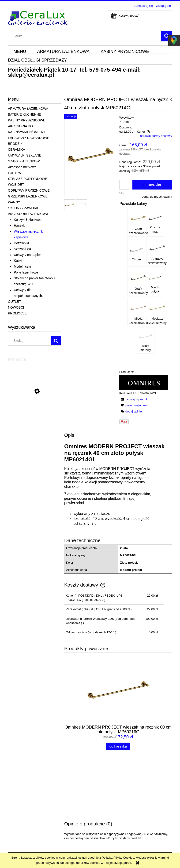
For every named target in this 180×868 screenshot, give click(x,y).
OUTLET (14, 302)
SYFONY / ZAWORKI (24, 208)
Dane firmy (15, 827)
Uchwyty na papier (27, 255)
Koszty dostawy (84, 821)
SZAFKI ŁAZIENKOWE (25, 161)
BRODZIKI (16, 144)
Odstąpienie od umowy (23, 833)
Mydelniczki (22, 266)
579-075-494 (105, 70)
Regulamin (15, 815)
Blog (142, 821)
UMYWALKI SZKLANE (25, 155)
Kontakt (144, 815)
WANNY (14, 202)
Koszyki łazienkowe (28, 220)
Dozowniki (21, 243)
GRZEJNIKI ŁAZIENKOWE (28, 196)
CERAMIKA (17, 150)
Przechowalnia (116, 827)
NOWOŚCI (16, 307)
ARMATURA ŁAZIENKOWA (28, 109)
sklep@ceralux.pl (31, 75)
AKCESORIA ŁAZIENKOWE (29, 214)
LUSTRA (14, 173)
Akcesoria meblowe (22, 167)
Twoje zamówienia (119, 815)
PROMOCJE (17, 313)
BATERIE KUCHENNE (24, 114)
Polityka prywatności (22, 821)
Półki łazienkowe (26, 272)
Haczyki (20, 226)
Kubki (18, 261)
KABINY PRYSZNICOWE (27, 120)
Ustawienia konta (118, 821)
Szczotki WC (23, 249)
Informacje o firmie (152, 827)
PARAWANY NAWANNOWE (29, 138)
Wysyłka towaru (84, 815)
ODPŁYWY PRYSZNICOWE (29, 190)
